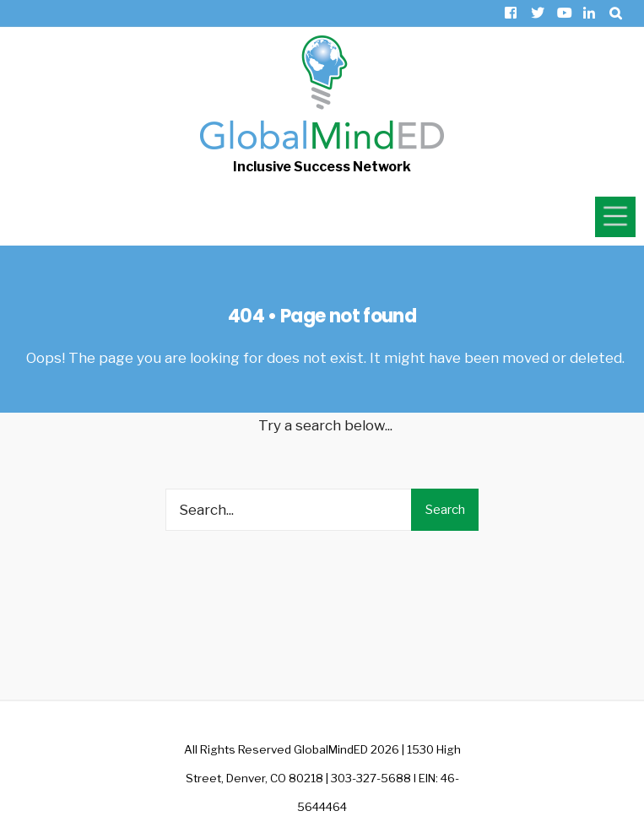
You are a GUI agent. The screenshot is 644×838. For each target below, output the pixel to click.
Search (445, 510)
